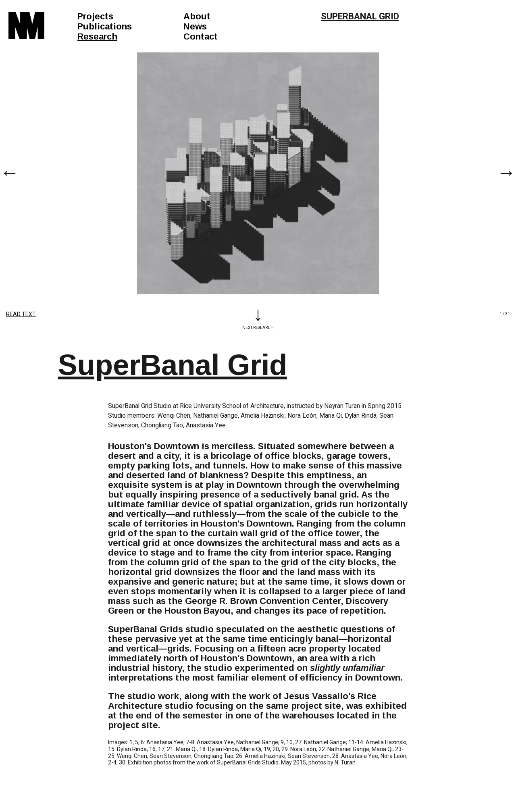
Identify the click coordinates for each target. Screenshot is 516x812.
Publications (105, 26)
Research (97, 36)
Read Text (21, 314)
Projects (95, 16)
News (195, 26)
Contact (201, 36)
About (197, 16)
